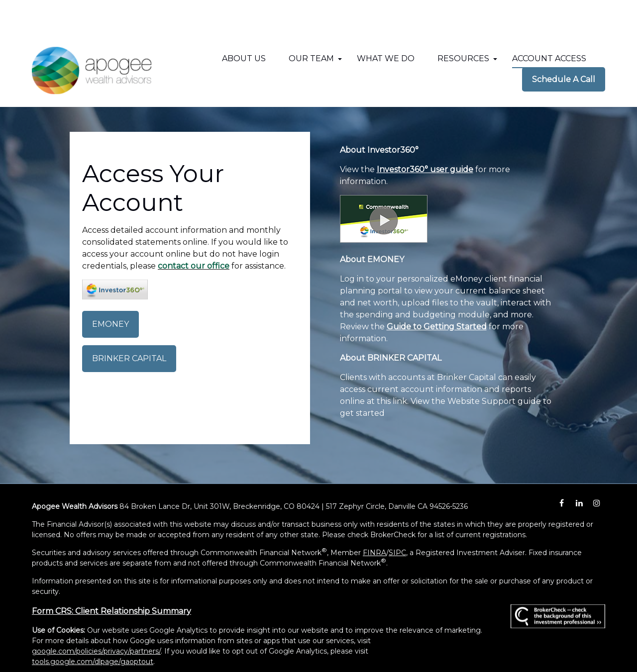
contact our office (194, 232)
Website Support (481, 367)
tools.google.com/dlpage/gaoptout (93, 627)
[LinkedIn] (579, 469)
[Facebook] (562, 469)
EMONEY (110, 290)
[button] (244, 24)
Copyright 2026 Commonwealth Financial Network (218, 645)
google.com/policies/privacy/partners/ (96, 617)
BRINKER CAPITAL (129, 324)
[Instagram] (596, 469)
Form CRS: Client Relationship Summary (111, 577)
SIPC (397, 518)
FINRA (374, 518)
